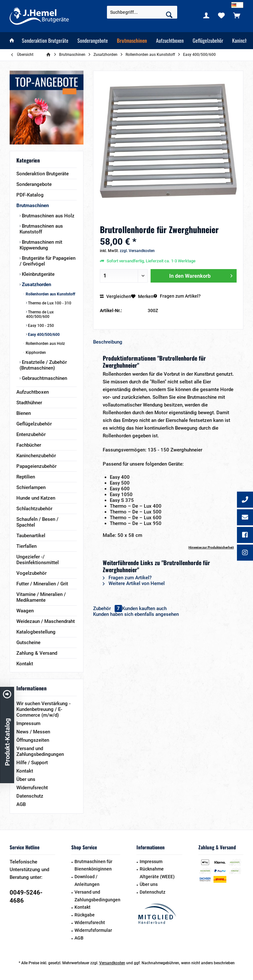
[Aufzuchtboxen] (170, 41)
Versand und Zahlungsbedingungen (40, 751)
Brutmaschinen (33, 206)
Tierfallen (26, 546)
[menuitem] (237, 15)
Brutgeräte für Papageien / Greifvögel (48, 261)
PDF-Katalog (30, 195)
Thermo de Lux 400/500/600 (40, 314)
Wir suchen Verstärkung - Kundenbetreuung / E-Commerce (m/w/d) (44, 709)
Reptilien (26, 477)
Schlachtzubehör (34, 509)
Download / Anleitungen (87, 880)
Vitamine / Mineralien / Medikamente (41, 597)
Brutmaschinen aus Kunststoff (41, 229)
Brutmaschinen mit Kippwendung (41, 245)
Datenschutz (30, 796)
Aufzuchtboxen (33, 392)
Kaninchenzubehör (36, 456)
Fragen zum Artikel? (177, 296)
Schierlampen (31, 487)
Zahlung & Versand (37, 653)
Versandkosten (112, 963)
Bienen (24, 413)
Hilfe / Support (32, 763)
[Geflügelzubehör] (208, 41)
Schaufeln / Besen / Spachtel (37, 522)
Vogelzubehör (31, 573)
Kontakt (25, 664)
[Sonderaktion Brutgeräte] (45, 41)
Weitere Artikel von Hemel (134, 583)
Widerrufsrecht (32, 788)
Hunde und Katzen (36, 498)
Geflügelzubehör (34, 424)
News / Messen (33, 732)
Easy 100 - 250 (40, 326)
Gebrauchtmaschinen (44, 378)
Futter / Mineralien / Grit (42, 584)
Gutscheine (28, 643)
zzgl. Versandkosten (137, 251)
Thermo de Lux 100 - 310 (49, 303)
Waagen (25, 611)
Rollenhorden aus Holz (45, 344)
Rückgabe (85, 915)
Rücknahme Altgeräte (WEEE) (157, 873)
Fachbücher (29, 445)
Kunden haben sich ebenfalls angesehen (136, 614)
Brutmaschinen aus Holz (48, 216)
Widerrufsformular (93, 930)
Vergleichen (115, 296)
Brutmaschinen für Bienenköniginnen (93, 865)
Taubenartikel (31, 536)
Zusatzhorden (36, 284)
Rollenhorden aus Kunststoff (50, 294)
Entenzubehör (31, 434)
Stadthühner (29, 403)
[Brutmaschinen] (132, 41)
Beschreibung (108, 342)
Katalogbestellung (36, 632)
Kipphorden (35, 353)
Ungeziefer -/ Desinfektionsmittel (38, 560)
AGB (21, 804)
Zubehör (108, 608)
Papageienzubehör (36, 466)
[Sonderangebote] (93, 41)
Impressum (28, 723)
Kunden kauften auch (144, 608)
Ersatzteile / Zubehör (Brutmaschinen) (43, 365)
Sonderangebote (34, 184)
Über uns (26, 779)
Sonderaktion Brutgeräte (43, 174)
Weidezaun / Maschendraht (46, 621)
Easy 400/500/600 (43, 335)
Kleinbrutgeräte (38, 274)
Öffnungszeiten (33, 740)
